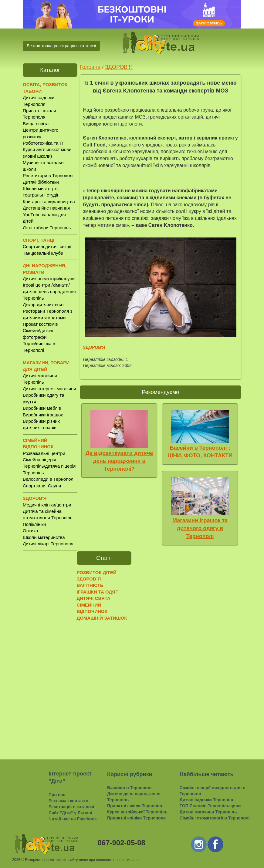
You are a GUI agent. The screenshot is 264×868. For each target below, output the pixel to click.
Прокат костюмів (40, 324)
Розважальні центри (44, 453)
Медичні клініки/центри (47, 505)
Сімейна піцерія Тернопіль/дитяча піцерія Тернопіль (49, 466)
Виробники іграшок (43, 415)
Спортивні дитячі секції (47, 246)
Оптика (30, 531)
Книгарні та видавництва (49, 202)
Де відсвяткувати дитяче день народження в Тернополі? (119, 461)
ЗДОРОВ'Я (119, 67)
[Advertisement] (50, 650)
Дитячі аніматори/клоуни (49, 279)
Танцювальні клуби (43, 253)
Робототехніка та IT (43, 143)
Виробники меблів (42, 408)
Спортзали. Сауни (42, 486)
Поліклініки (34, 524)
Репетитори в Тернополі (48, 175)
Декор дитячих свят (43, 305)
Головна (90, 67)
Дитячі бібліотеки (41, 182)
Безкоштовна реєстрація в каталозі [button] (61, 46)
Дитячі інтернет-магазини (49, 389)
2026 (16, 860)
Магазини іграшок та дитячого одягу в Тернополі (200, 528)
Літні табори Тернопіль (47, 228)
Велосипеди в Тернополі (49, 479)
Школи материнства (44, 537)
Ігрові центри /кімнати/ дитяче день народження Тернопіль (49, 291)
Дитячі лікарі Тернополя (48, 544)
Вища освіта (36, 124)
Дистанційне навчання (46, 208)
